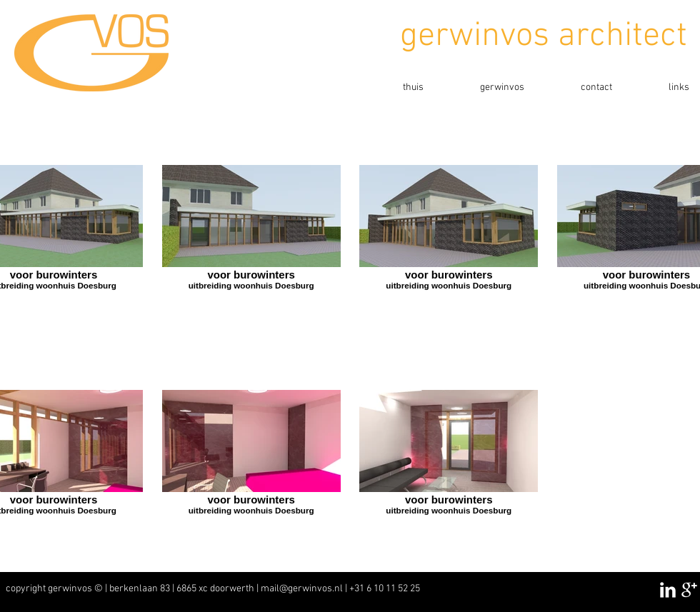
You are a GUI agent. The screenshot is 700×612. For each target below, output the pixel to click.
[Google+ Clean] (689, 590)
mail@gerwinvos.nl (302, 589)
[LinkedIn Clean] (668, 590)
